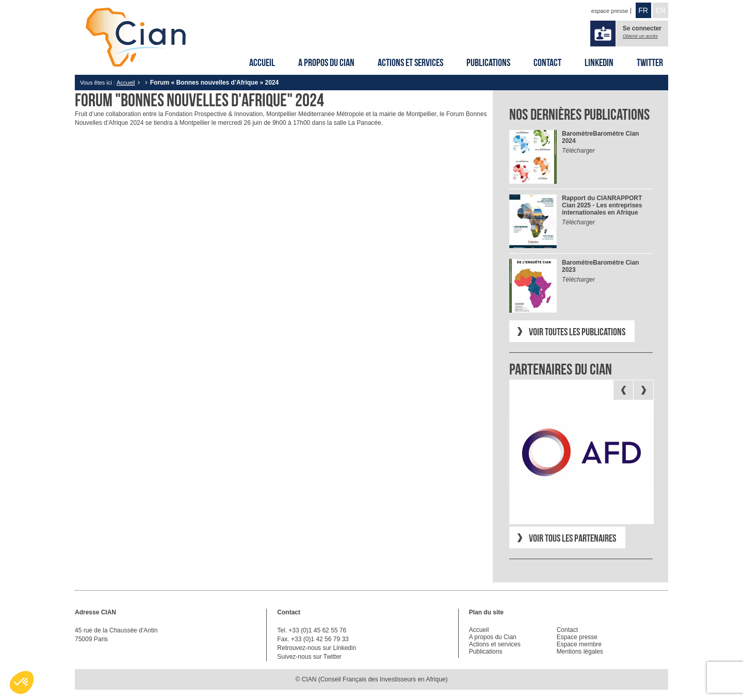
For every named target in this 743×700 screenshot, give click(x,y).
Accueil (262, 62)
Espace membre (579, 644)
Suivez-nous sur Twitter (309, 657)
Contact (547, 62)
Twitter (650, 62)
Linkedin (599, 62)
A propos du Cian (326, 62)
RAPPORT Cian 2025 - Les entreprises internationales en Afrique (602, 205)
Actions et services (410, 62)
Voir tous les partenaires (572, 538)
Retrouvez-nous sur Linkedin (317, 648)
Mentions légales (580, 652)
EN (660, 10)
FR (643, 10)
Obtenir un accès (640, 36)
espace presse (610, 11)
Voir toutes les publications (577, 332)
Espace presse (577, 637)
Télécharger (578, 151)
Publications (488, 62)
